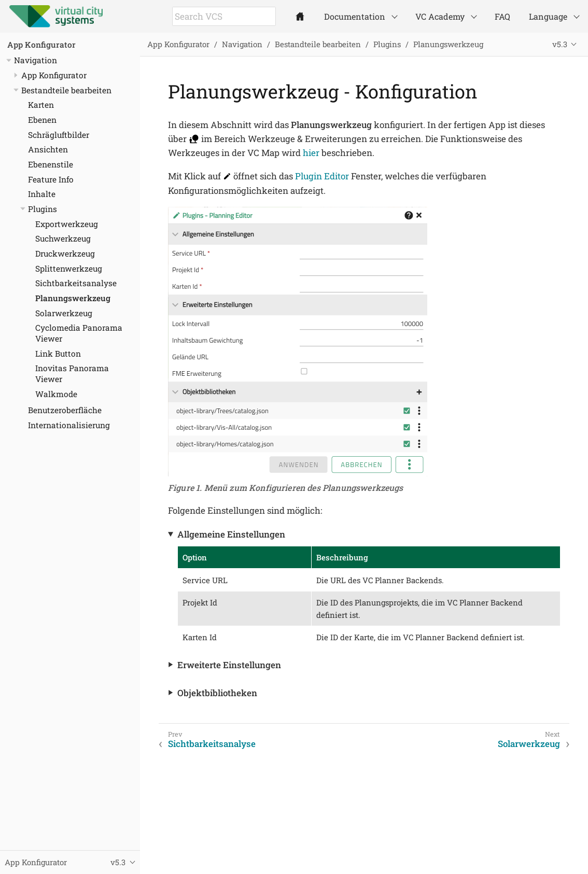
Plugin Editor (322, 176)
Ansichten (48, 149)
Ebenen (42, 120)
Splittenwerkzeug (69, 269)
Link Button (58, 354)
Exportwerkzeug (67, 224)
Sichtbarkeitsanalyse (76, 283)
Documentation (355, 16)
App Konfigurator (41, 45)
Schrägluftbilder (59, 135)
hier (311, 153)
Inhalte (42, 194)
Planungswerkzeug (73, 298)
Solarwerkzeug (64, 313)
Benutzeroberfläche (65, 410)
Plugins (43, 209)
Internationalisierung (69, 425)
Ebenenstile (51, 164)
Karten (41, 105)
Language (548, 16)
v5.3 (560, 44)
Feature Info (51, 179)
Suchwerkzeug (63, 238)
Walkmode (56, 394)
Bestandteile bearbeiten (66, 90)
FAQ (502, 16)
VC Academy (440, 16)
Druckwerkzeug (65, 253)
